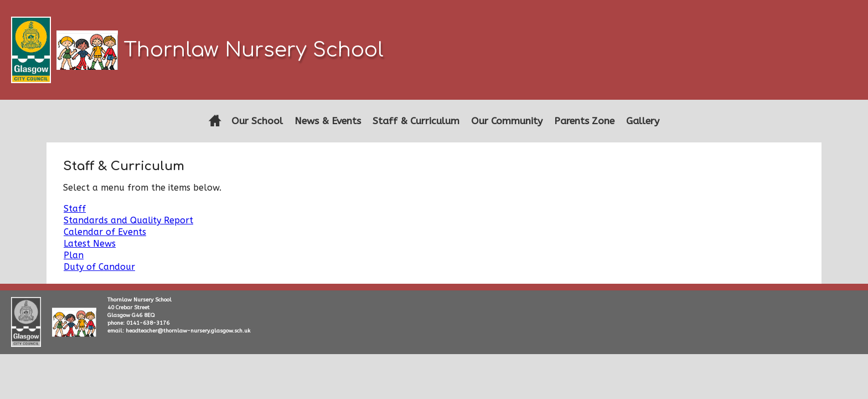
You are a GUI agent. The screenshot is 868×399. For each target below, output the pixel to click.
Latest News (90, 244)
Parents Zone (584, 121)
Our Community (507, 121)
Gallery (643, 121)
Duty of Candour (99, 267)
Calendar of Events (105, 232)
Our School (257, 121)
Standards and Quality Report (128, 220)
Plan (74, 255)
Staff (75, 209)
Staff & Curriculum (416, 121)
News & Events (328, 121)
